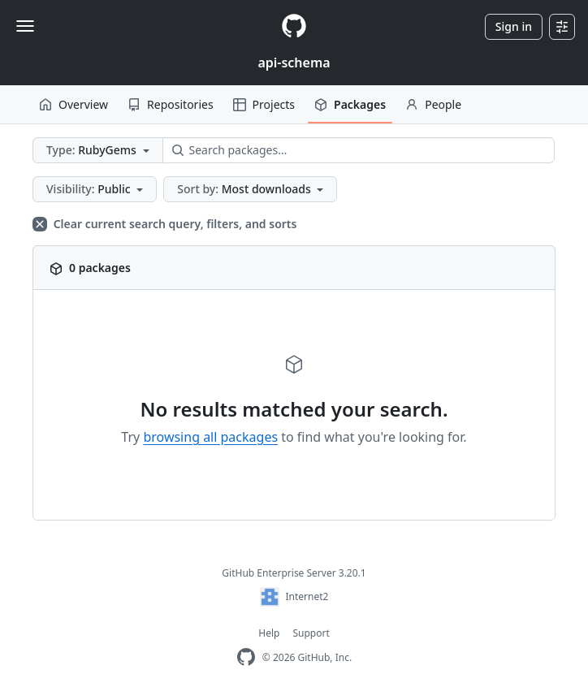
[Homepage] (294, 26)
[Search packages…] (359, 150)
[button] (98, 150)
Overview (73, 104)
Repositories (171, 104)
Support (311, 633)
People (433, 104)
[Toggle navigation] (25, 26)
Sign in (514, 26)
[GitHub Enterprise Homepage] (246, 657)
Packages (350, 104)
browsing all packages (210, 437)
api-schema (294, 63)
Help (269, 633)
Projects (264, 104)
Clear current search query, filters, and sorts (164, 224)
